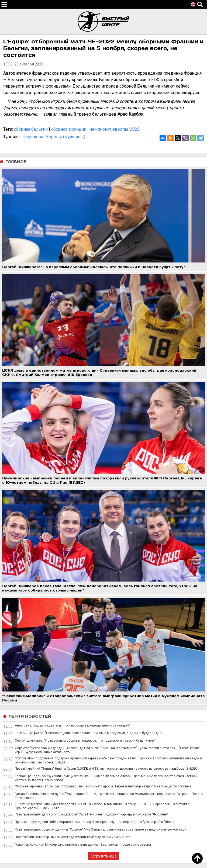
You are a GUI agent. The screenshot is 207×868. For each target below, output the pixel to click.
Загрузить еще (103, 856)
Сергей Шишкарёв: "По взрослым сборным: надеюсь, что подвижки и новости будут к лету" (85, 741)
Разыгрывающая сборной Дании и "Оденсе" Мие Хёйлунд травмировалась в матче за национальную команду (100, 829)
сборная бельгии (31, 129)
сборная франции (69, 129)
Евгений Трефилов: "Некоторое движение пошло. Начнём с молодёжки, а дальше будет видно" (89, 733)
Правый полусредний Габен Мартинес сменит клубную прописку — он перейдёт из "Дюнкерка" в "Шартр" (95, 822)
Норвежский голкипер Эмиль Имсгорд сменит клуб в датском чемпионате (73, 837)
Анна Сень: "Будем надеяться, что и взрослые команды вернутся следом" (73, 725)
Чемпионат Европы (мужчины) (54, 137)
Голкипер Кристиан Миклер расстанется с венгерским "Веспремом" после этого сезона (83, 845)
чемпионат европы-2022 (115, 129)
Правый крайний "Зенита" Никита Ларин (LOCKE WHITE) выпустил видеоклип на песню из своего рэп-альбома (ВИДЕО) (107, 769)
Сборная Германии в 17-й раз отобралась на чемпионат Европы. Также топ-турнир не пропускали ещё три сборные (103, 786)
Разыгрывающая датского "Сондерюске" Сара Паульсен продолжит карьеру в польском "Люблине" (91, 814)
